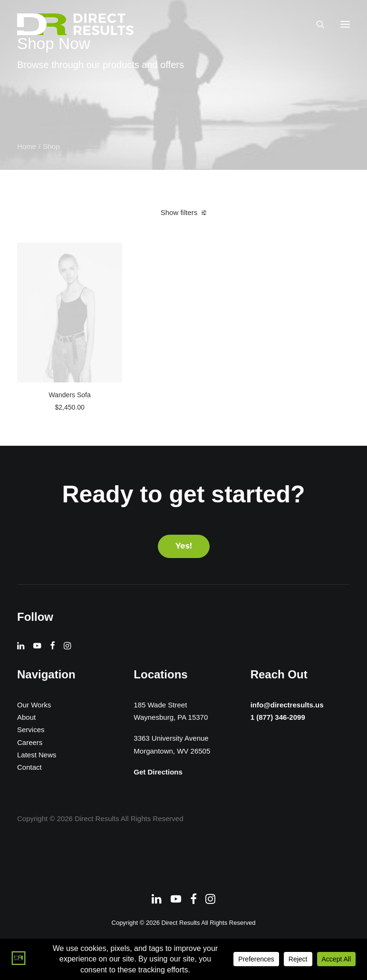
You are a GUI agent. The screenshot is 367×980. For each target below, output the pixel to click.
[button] (345, 24)
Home (27, 146)
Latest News (37, 755)
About (26, 717)
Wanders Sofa (70, 395)
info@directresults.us (286, 704)
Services (31, 730)
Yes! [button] (184, 546)
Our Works (34, 705)
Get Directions (158, 772)
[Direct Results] (76, 24)
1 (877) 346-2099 (276, 717)
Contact (29, 767)
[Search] (316, 24)
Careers (30, 742)
